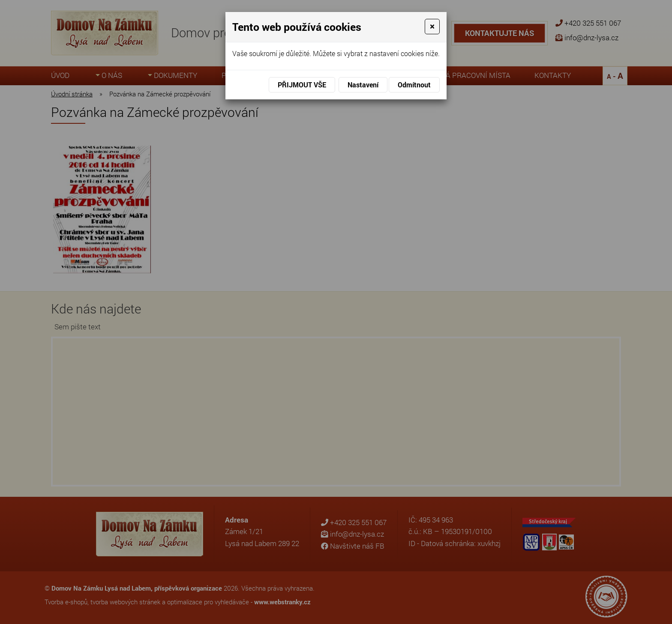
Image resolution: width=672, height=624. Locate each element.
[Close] (432, 27)
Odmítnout (414, 85)
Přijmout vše (302, 85)
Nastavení (363, 85)
